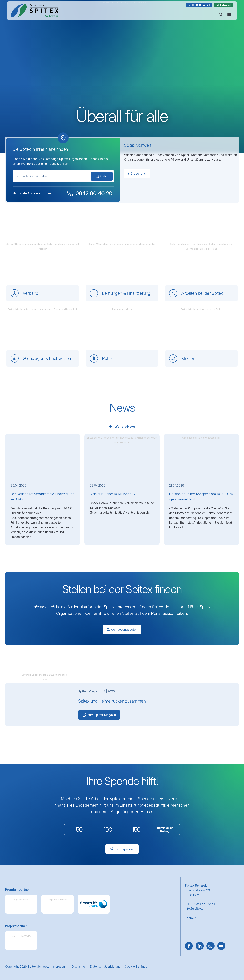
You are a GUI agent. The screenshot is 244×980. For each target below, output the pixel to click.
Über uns (137, 173)
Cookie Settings (136, 967)
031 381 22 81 (205, 904)
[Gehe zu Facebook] (189, 946)
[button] (234, 958)
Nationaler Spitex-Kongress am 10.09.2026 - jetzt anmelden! (193, 496)
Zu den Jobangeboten (122, 629)
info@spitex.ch (195, 909)
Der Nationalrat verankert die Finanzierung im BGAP (43, 496)
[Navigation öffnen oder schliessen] (229, 14)
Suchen (100, 176)
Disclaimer (79, 967)
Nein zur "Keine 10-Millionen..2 (113, 494)
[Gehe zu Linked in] (200, 946)
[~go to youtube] (221, 946)
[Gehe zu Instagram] (210, 946)
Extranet (223, 5)
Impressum (60, 967)
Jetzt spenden (122, 849)
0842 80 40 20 (199, 5)
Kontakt (190, 918)
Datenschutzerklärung (105, 967)
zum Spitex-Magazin (99, 715)
